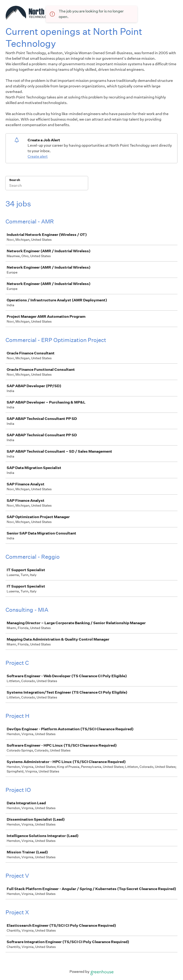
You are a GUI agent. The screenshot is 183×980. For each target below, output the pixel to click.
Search (15, 180)
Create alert (38, 156)
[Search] (47, 186)
